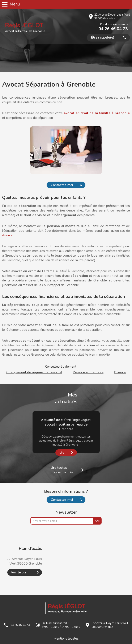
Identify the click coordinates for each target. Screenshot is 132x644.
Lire (62, 453)
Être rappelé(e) (103, 37)
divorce (7, 235)
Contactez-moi (62, 185)
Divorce (120, 372)
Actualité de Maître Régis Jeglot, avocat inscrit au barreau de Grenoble (66, 424)
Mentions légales (66, 639)
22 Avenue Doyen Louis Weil (112, 17)
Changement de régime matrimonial (34, 372)
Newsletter (66, 512)
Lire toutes (62, 470)
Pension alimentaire (88, 372)
